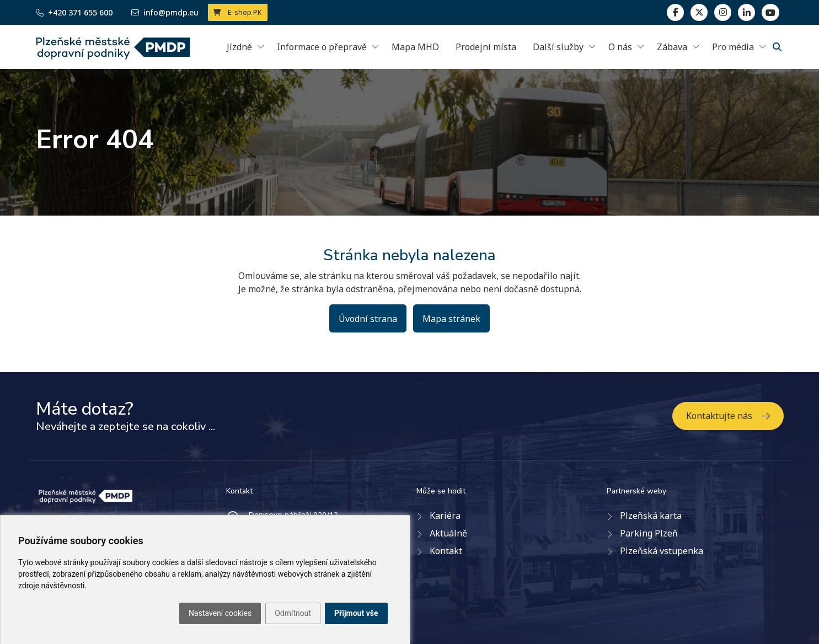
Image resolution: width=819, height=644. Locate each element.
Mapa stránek (451, 319)
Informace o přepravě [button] (322, 47)
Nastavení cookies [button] (220, 613)
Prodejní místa (486, 47)
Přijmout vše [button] (356, 613)
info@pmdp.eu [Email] (165, 12)
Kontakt (446, 551)
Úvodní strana (368, 319)
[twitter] (699, 12)
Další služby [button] (558, 47)
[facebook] (675, 12)
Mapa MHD (415, 47)
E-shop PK (237, 12)
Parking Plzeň (649, 533)
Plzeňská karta (651, 516)
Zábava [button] (672, 47)
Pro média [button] (733, 47)
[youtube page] (770, 12)
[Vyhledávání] (777, 47)
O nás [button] (620, 47)
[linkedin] (723, 12)
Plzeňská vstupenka (662, 551)
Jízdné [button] (239, 47)
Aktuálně (448, 533)
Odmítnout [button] (293, 613)
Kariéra (445, 516)
